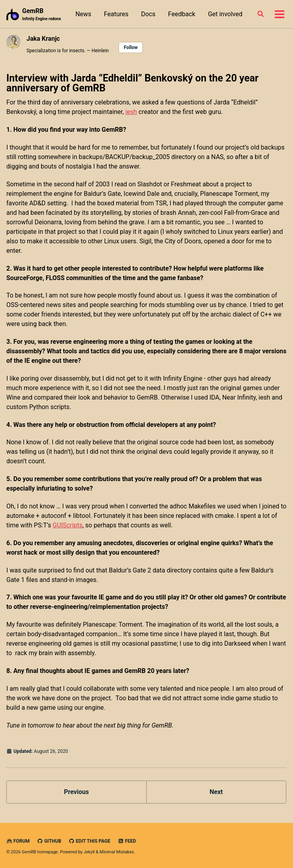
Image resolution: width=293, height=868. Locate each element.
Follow (131, 47)
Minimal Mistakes (117, 852)
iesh (131, 112)
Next (216, 792)
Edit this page (90, 841)
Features (116, 14)
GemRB (42, 14)
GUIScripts (67, 525)
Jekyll (89, 852)
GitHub (49, 841)
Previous (77, 792)
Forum (18, 841)
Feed (127, 841)
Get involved (225, 14)
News (83, 14)
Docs (148, 14)
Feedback (182, 14)
